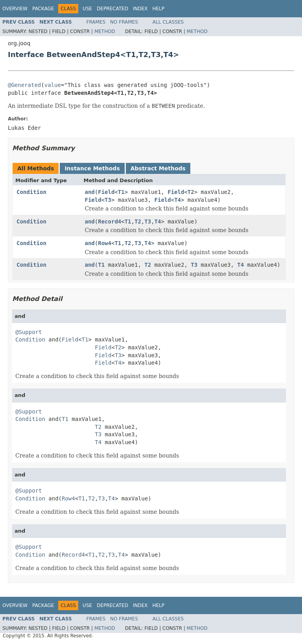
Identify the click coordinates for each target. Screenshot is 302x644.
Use (87, 9)
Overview (15, 9)
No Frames (124, 22)
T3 (108, 200)
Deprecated (112, 9)
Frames (96, 22)
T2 (191, 192)
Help (158, 9)
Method (105, 31)
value (53, 85)
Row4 (105, 243)
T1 (121, 192)
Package (43, 9)
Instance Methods (92, 168)
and (90, 192)
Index (140, 9)
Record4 (110, 221)
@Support (29, 332)
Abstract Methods (158, 168)
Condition (31, 192)
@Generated (24, 85)
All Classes (168, 22)
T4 (178, 200)
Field (106, 192)
